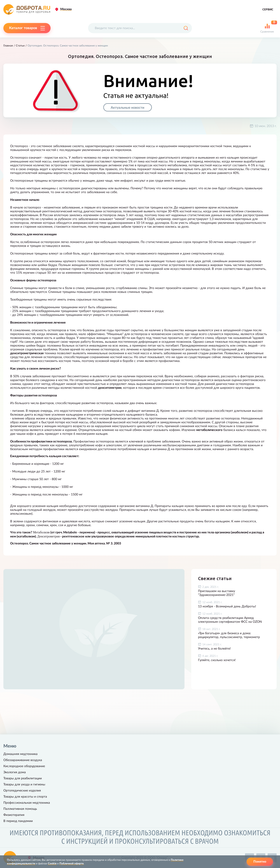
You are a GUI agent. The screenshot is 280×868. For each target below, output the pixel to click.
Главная (8, 46)
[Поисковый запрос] (140, 28)
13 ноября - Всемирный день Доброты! (227, 606)
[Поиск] (186, 28)
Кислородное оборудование (24, 766)
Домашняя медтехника (20, 754)
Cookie (52, 863)
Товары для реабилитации (23, 778)
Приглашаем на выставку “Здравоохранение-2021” (217, 593)
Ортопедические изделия (22, 791)
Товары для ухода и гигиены (24, 785)
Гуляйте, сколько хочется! (217, 660)
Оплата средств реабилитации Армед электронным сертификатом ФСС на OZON (230, 620)
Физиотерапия (14, 815)
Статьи (20, 46)
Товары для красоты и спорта (25, 797)
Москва (66, 9)
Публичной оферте (71, 863)
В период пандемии (18, 821)
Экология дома (15, 772)
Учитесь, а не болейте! (214, 649)
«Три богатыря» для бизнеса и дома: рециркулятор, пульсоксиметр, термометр (229, 635)
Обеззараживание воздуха (23, 760)
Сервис (268, 9)
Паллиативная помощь (20, 809)
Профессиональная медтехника (27, 803)
